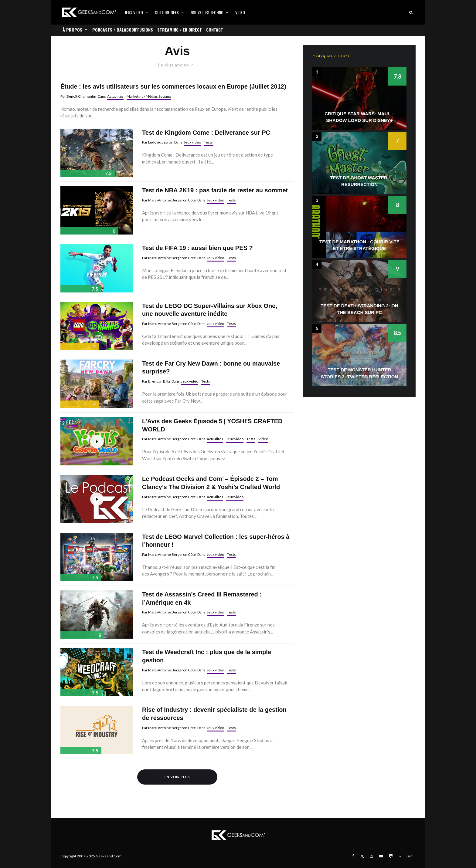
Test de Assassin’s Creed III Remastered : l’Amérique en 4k (202, 598)
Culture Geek (167, 12)
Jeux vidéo (134, 12)
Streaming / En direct (180, 30)
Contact (215, 30)
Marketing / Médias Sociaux (149, 96)
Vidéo (240, 12)
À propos (72, 30)
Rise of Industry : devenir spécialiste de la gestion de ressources (214, 714)
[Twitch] (391, 856)
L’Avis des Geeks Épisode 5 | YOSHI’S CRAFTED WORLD (212, 425)
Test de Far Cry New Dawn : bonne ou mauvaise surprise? (211, 368)
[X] (362, 856)
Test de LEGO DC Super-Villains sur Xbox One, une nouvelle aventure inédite (210, 310)
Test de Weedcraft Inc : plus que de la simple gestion (207, 656)
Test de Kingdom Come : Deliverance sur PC (206, 133)
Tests (208, 142)
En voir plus (177, 777)
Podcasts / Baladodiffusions (123, 30)
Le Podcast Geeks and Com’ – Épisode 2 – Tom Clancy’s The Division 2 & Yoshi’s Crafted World (211, 483)
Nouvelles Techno (207, 12)
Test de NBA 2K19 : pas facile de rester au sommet (215, 190)
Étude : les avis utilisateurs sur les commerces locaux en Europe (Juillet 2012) (173, 86)
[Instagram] (372, 856)
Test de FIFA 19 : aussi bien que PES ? (197, 248)
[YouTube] (381, 856)
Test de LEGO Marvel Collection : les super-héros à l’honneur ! (216, 541)
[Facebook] (353, 856)
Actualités (115, 96)
